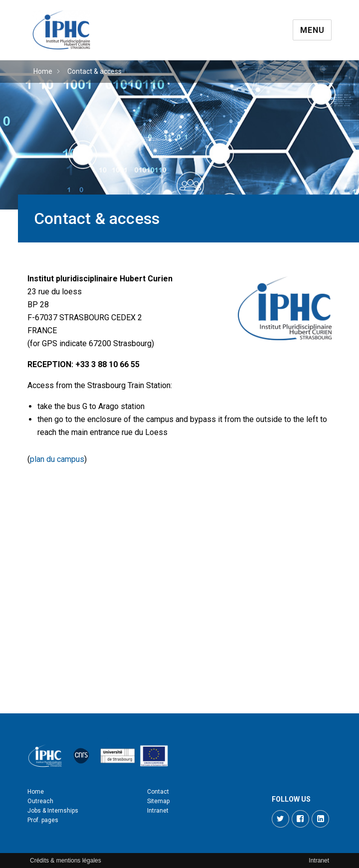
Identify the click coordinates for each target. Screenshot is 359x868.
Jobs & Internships (53, 811)
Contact (158, 792)
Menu (312, 30)
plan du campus (57, 459)
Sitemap (158, 801)
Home (43, 71)
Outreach (40, 801)
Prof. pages (43, 820)
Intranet (158, 811)
